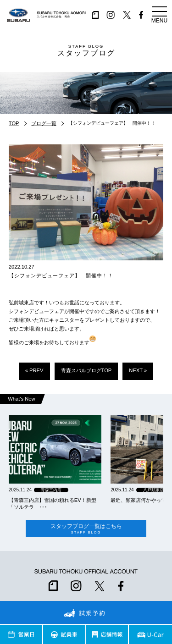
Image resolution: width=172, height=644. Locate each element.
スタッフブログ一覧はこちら (86, 529)
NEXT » (138, 370)
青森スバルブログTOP (86, 370)
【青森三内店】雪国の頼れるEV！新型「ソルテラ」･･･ (53, 504)
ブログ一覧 (44, 123)
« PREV (34, 370)
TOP (14, 123)
